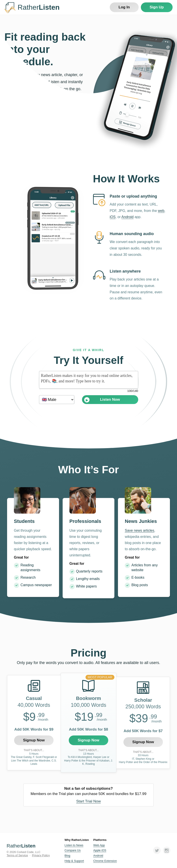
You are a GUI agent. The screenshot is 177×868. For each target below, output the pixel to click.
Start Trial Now (88, 801)
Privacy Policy (41, 855)
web (161, 211)
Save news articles (139, 530)
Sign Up (157, 7)
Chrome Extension (105, 861)
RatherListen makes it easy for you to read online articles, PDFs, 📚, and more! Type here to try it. (89, 380)
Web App (99, 845)
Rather (21, 846)
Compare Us (73, 850)
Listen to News (74, 845)
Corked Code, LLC (29, 852)
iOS (113, 217)
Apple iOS (100, 850)
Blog (67, 856)
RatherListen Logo (10, 8)
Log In (124, 7)
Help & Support (74, 861)
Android (128, 217)
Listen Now (102, 400)
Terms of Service (17, 855)
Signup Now (34, 740)
